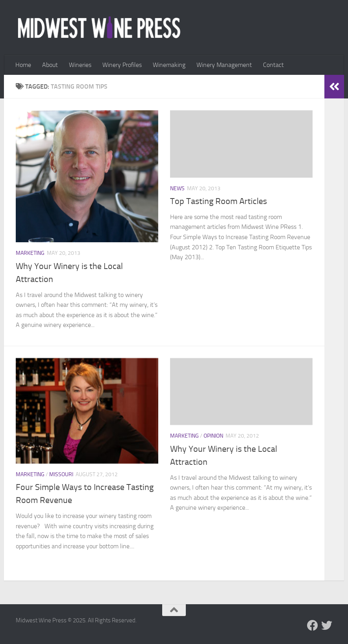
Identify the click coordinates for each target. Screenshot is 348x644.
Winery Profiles (122, 65)
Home (23, 65)
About (50, 65)
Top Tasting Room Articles (218, 201)
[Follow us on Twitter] (327, 625)
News (177, 188)
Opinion (213, 436)
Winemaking (169, 65)
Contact (273, 65)
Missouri (61, 474)
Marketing (30, 253)
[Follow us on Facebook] (313, 625)
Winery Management (224, 65)
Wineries (80, 65)
